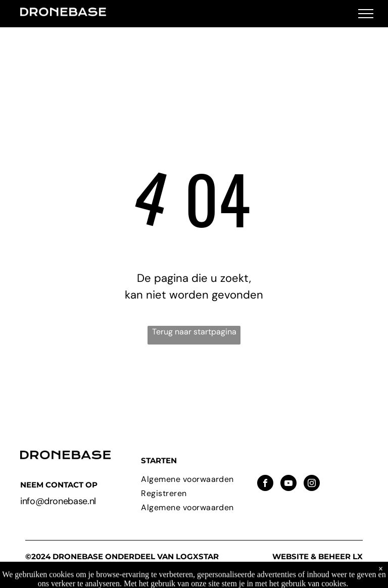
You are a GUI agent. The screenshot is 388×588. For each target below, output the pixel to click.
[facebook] (265, 484)
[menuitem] (194, 479)
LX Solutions (339, 561)
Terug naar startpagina (194, 332)
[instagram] (312, 484)
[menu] (366, 14)
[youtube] (288, 484)
